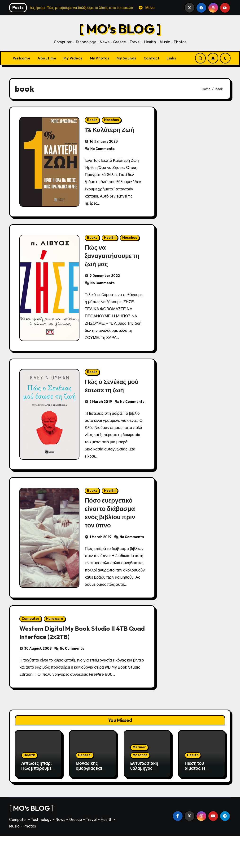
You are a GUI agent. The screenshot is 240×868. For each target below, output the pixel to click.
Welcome (22, 58)
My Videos (73, 58)
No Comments (103, 150)
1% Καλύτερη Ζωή (111, 130)
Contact (152, 58)
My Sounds (127, 58)
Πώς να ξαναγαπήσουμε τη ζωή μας (113, 259)
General (85, 787)
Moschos (112, 121)
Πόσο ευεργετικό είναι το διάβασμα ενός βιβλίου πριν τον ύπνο (111, 527)
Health (110, 241)
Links (171, 58)
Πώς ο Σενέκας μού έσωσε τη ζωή (113, 391)
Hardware (56, 650)
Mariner (139, 780)
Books (92, 121)
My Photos (100, 58)
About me (47, 58)
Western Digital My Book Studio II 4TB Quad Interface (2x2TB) (76, 663)
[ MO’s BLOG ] (120, 29)
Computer (32, 650)
